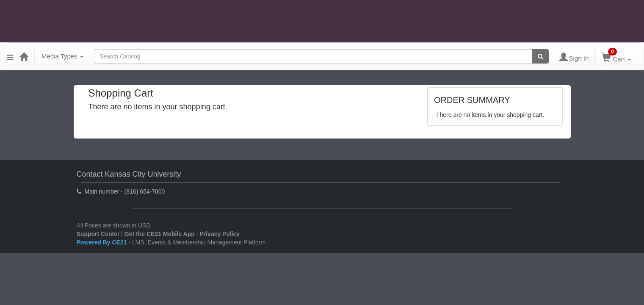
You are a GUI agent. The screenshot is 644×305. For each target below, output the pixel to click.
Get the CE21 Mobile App (160, 234)
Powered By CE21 (103, 242)
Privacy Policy (220, 234)
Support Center (98, 234)
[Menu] (10, 56)
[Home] (24, 56)
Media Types (62, 56)
